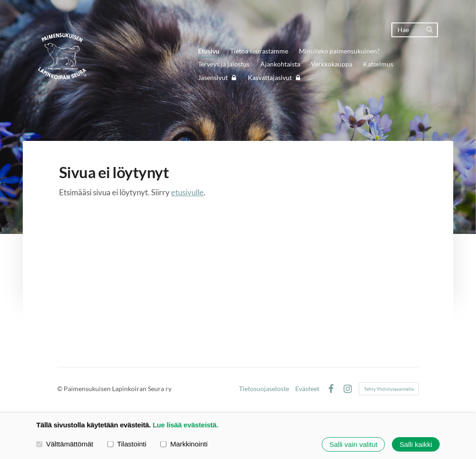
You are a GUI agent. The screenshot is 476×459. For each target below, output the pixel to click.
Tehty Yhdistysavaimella (389, 389)
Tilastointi (127, 444)
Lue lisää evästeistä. (185, 425)
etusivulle (187, 192)
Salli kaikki (416, 444)
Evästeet (307, 389)
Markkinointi (184, 444)
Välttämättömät (65, 444)
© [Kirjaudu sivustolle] (60, 389)
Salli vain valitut (353, 444)
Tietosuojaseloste (264, 389)
